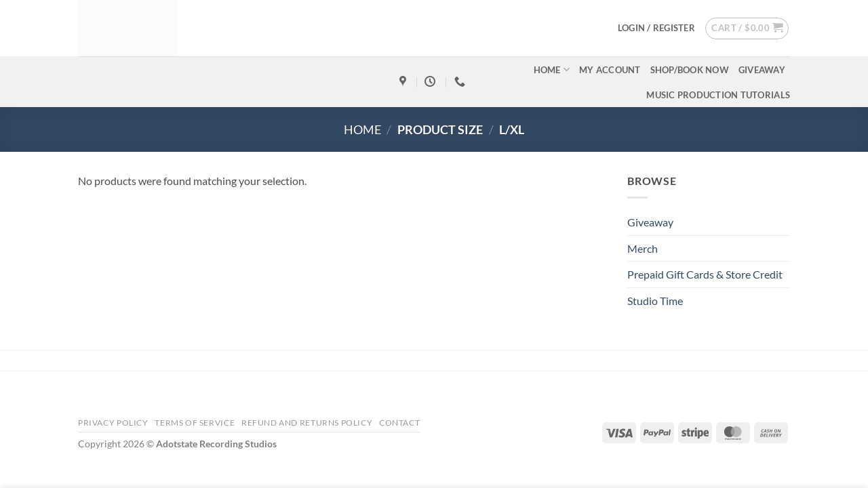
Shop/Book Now (690, 70)
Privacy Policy (113, 423)
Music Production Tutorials (718, 95)
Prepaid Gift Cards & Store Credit (705, 274)
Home (552, 69)
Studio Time (655, 301)
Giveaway (762, 70)
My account (610, 70)
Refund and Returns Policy (307, 423)
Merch (643, 248)
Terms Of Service (195, 423)
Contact (399, 423)
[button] (656, 28)
